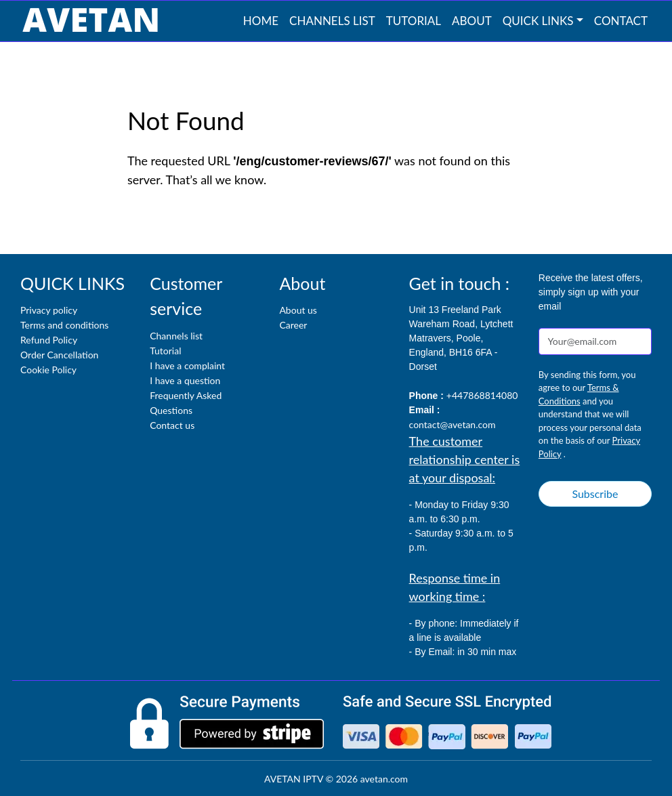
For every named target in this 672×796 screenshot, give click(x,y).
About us (298, 310)
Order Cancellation (59, 355)
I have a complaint (187, 365)
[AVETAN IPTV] (90, 21)
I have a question (185, 380)
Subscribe (595, 494)
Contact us (172, 425)
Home (261, 21)
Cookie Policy (48, 370)
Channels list (332, 21)
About (472, 21)
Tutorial (414, 21)
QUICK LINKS (538, 21)
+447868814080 (482, 395)
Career (293, 325)
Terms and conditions (64, 325)
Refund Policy (49, 340)
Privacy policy (49, 310)
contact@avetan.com (453, 424)
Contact (621, 21)
